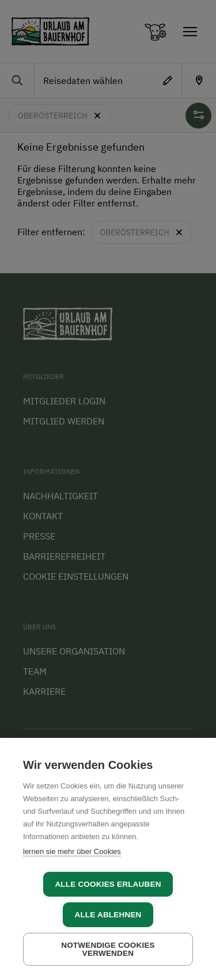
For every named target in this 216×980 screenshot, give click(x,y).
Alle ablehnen (108, 915)
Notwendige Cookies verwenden (108, 949)
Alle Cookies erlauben (108, 884)
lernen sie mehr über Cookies (72, 851)
